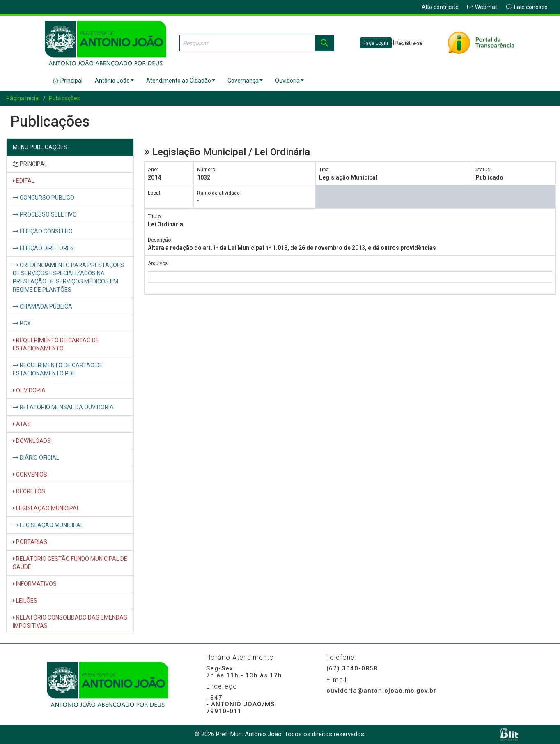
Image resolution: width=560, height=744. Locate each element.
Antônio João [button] (114, 81)
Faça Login (376, 43)
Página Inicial (23, 98)
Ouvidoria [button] (289, 81)
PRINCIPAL (30, 164)
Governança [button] (245, 81)
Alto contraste (440, 7)
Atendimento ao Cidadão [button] (181, 81)
